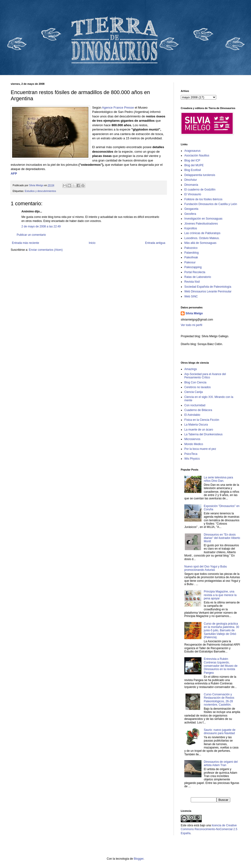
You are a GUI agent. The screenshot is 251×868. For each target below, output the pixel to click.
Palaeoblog (191, 253)
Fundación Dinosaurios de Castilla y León (211, 204)
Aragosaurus (192, 151)
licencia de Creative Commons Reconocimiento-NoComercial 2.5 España (209, 829)
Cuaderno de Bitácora (198, 410)
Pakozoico (191, 248)
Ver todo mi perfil (191, 325)
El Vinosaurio (193, 194)
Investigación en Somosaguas (203, 219)
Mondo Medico (194, 444)
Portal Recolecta (195, 272)
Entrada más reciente (25, 243)
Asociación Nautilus (197, 156)
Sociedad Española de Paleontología (208, 287)
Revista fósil (192, 282)
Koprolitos (191, 228)
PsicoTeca (191, 454)
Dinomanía (191, 185)
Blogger (139, 859)
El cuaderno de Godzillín (200, 190)
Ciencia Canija (193, 392)
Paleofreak (191, 257)
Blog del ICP (192, 161)
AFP (14, 173)
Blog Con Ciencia (195, 382)
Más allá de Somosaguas (200, 243)
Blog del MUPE (194, 165)
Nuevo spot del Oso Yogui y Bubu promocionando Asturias (206, 568)
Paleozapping (193, 267)
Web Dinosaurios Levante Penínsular (208, 291)
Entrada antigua (155, 243)
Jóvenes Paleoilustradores (201, 224)
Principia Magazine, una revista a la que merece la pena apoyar (220, 595)
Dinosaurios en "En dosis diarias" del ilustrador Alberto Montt (222, 538)
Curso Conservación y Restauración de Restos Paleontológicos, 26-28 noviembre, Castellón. (219, 700)
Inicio (92, 243)
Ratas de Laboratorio (198, 277)
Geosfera (190, 214)
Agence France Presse (118, 108)
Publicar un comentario (31, 235)
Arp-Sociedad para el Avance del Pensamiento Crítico (205, 376)
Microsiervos (192, 439)
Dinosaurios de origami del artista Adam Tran (221, 763)
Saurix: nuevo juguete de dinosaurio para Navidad (220, 732)
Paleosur (190, 262)
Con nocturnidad (195, 405)
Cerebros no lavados (198, 387)
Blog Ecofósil (193, 170)
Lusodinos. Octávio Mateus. (202, 238)
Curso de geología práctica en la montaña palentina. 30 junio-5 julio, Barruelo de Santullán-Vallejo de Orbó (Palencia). (221, 631)
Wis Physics (192, 459)
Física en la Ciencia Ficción (202, 420)
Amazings (191, 369)
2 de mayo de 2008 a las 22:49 (41, 226)
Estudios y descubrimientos (40, 191)
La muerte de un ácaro (199, 430)
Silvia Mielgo (194, 313)
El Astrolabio (192, 415)
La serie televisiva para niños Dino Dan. (218, 479)
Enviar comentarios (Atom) (46, 250)
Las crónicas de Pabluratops (202, 233)
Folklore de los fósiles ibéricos (203, 199)
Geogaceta (191, 209)
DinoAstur (191, 180)
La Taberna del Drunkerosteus (203, 434)
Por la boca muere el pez (200, 449)
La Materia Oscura (196, 425)
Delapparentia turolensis (200, 175)
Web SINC (191, 296)
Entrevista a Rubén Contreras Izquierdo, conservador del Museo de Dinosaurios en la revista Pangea (221, 666)
